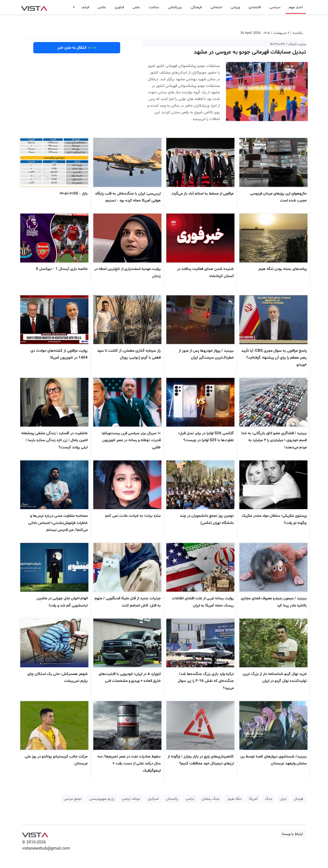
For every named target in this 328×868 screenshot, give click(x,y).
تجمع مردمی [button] (73, 799)
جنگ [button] (269, 799)
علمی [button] (136, 7)
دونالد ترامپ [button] (131, 799)
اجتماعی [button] (216, 7)
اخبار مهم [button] (296, 7)
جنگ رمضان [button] (211, 799)
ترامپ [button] (190, 799)
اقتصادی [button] (255, 7)
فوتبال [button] (299, 799)
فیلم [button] (86, 7)
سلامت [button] (154, 7)
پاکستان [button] (172, 799)
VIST (34, 7)
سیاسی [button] (275, 7)
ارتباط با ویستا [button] (292, 834)
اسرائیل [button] (153, 799)
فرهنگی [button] (196, 7)
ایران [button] (283, 799)
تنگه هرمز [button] (234, 799)
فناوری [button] (119, 7)
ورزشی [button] (235, 7)
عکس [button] (102, 7)
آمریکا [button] (253, 799)
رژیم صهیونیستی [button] (102, 799)
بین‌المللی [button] (175, 7)
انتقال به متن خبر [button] (77, 48)
